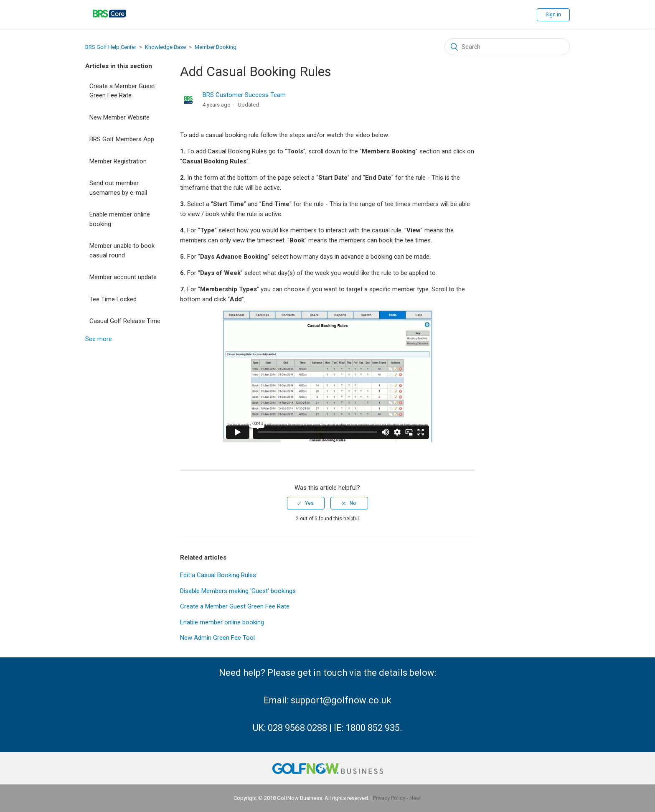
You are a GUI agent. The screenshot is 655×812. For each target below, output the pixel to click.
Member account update (123, 277)
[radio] (306, 503)
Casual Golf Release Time (125, 321)
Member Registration (118, 161)
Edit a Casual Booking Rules (218, 575)
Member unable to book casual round (122, 251)
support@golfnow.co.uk (341, 700)
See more (99, 339)
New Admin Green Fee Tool (217, 638)
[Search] (507, 47)
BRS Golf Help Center (111, 47)
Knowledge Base (165, 47)
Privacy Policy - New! (397, 798)
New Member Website (119, 117)
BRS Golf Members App (122, 139)
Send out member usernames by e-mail (118, 188)
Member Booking (216, 47)
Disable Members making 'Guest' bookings (238, 591)
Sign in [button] (553, 15)
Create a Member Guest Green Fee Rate (122, 91)
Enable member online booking (120, 219)
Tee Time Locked (113, 299)
